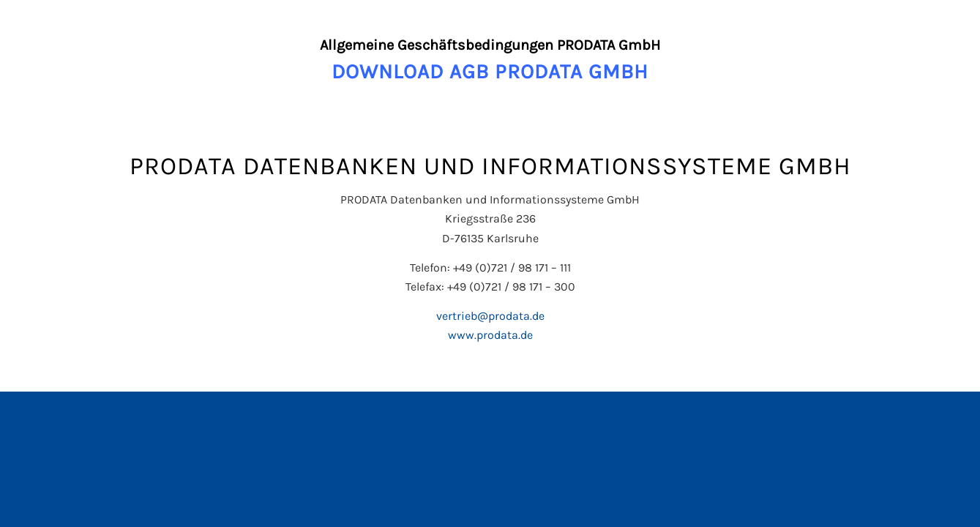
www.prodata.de (490, 335)
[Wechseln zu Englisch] (490, 408)
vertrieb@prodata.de (490, 316)
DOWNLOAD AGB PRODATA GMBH (490, 71)
